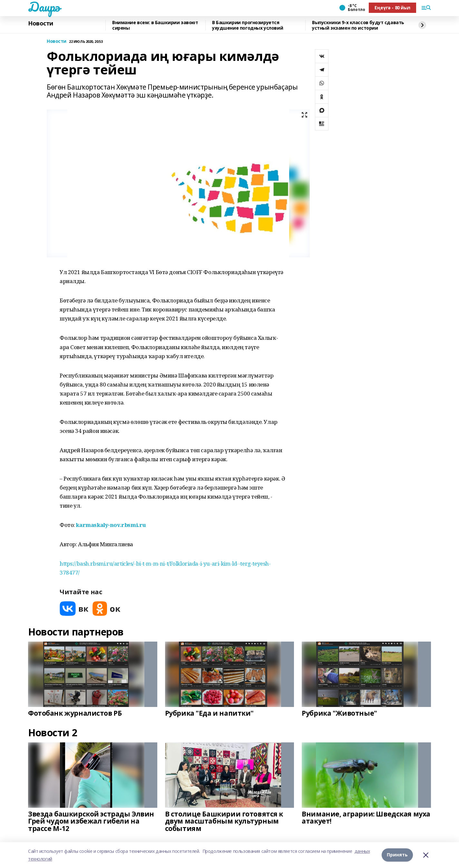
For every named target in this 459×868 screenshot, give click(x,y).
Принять (397, 855)
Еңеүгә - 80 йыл (392, 8)
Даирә (44, 7)
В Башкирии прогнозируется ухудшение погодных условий (248, 25)
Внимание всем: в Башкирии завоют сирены (155, 25)
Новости (41, 24)
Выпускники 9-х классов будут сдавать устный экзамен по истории (358, 25)
